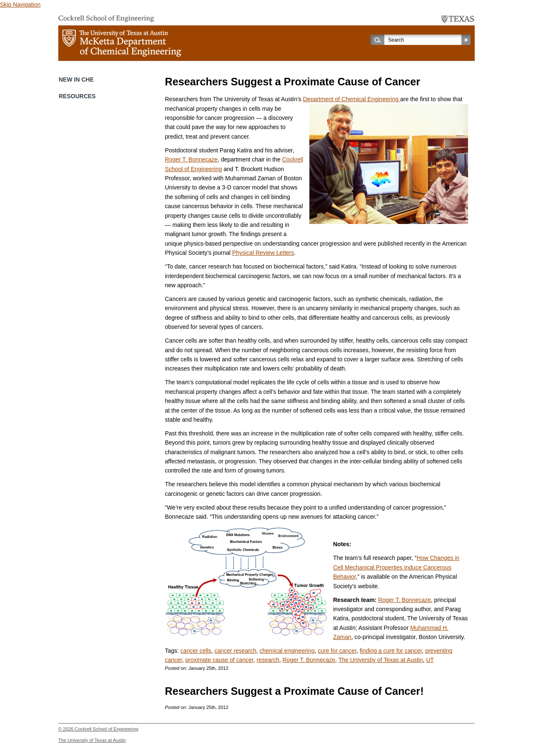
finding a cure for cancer (391, 651)
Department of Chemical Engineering (351, 99)
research (268, 660)
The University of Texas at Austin (92, 740)
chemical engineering (287, 651)
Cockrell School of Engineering (106, 729)
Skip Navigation (20, 5)
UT (430, 660)
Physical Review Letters (263, 253)
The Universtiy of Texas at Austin (381, 660)
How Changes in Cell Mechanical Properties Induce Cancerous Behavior (396, 567)
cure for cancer (337, 651)
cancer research (235, 651)
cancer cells (196, 651)
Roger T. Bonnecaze (191, 159)
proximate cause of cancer (219, 660)
